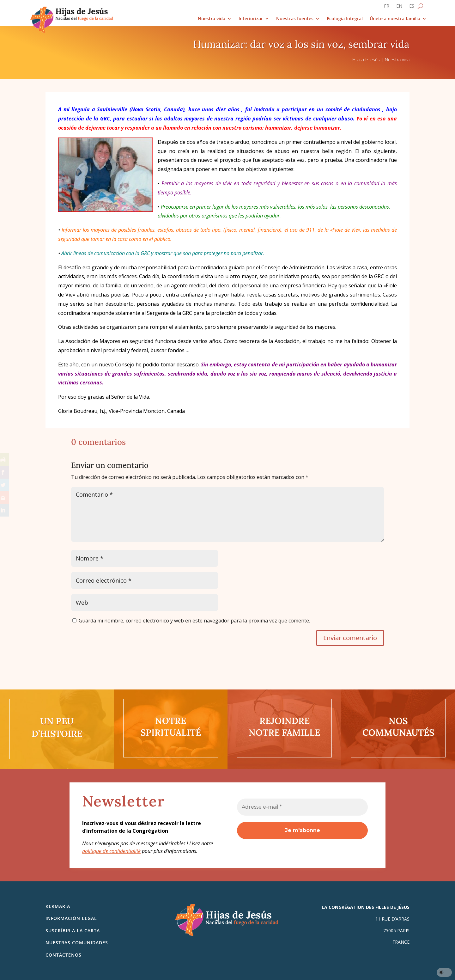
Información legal (71, 918)
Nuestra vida (212, 19)
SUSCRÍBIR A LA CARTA (73, 931)
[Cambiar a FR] (387, 7)
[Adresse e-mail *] (302, 807)
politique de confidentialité (111, 851)
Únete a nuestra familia (395, 19)
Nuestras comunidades (77, 943)
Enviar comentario (350, 638)
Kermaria (58, 906)
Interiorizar (251, 19)
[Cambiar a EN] (399, 7)
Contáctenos (64, 955)
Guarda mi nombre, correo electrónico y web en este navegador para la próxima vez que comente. (194, 621)
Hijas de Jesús (366, 60)
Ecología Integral (345, 19)
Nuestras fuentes (295, 19)
